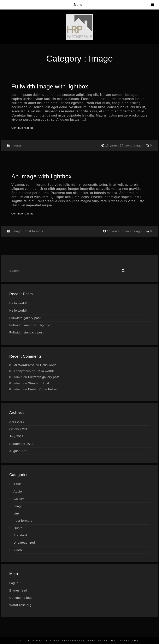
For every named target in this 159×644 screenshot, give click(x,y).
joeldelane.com (124, 641)
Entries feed (18, 590)
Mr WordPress (24, 365)
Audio (18, 491)
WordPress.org (20, 605)
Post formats (34, 231)
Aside (18, 484)
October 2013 (19, 429)
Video (18, 550)
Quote (18, 528)
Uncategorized (24, 542)
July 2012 (16, 436)
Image (17, 145)
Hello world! (18, 303)
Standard (20, 535)
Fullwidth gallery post (25, 318)
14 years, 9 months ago (125, 231)
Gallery (19, 499)
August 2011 (19, 451)
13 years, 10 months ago (124, 145)
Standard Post (39, 383)
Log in (14, 583)
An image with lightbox (42, 176)
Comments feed (21, 598)
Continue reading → (24, 128)
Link (17, 513)
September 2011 (22, 444)
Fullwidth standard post (26, 332)
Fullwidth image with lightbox (50, 86)
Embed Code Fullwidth (45, 389)
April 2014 (17, 422)
